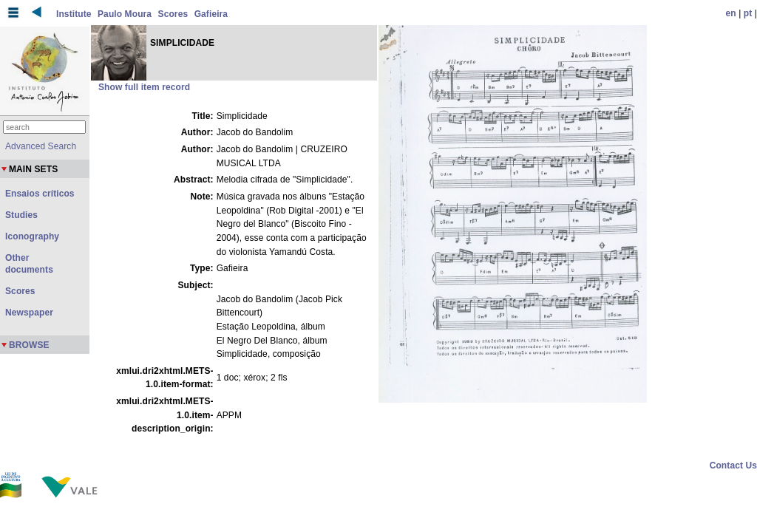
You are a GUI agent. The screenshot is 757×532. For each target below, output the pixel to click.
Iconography (32, 236)
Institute (74, 14)
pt (748, 13)
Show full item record (144, 87)
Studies (21, 215)
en (731, 13)
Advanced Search (41, 146)
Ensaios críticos (40, 194)
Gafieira (211, 14)
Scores (173, 14)
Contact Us (733, 465)
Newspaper (29, 313)
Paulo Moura (125, 14)
